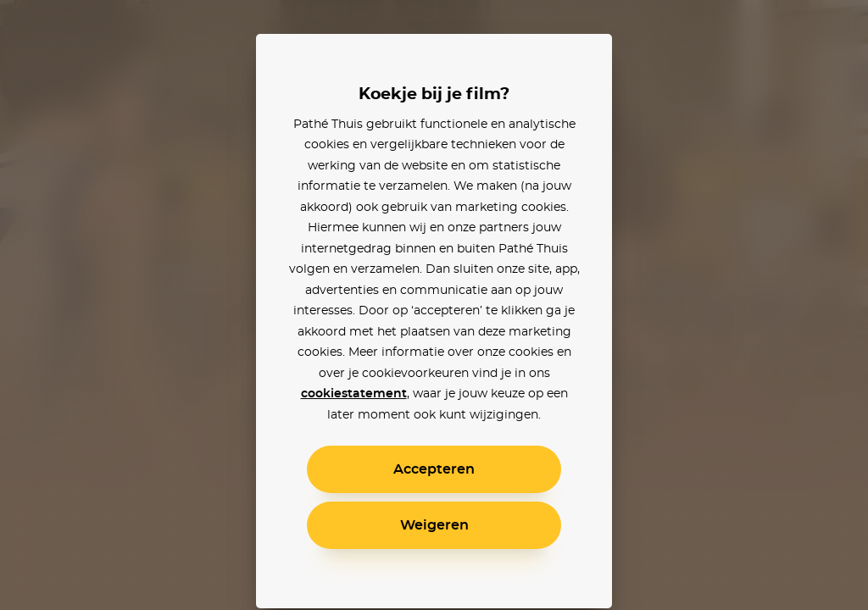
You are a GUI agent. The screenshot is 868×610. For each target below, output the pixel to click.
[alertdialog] (434, 305)
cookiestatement (354, 394)
